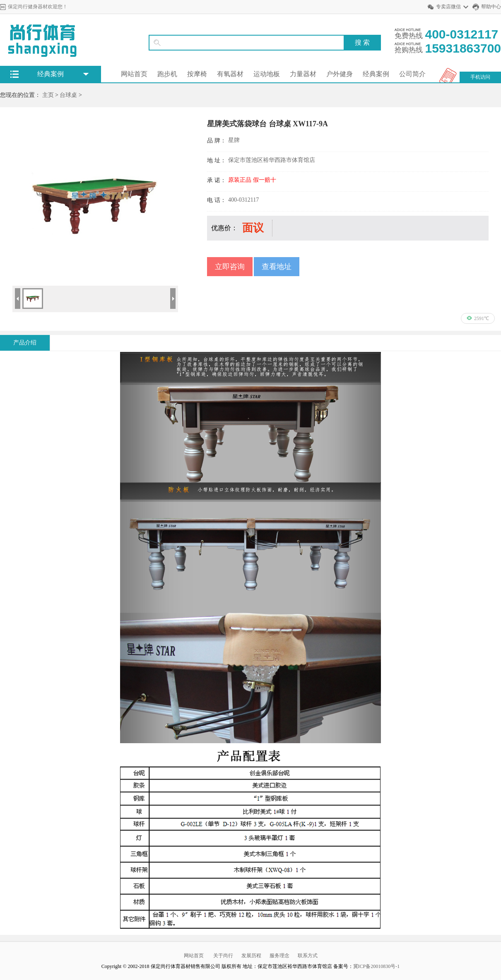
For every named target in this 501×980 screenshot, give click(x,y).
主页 (48, 95)
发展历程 (251, 956)
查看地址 (277, 267)
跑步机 (167, 74)
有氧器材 (230, 74)
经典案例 (376, 74)
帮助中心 (491, 7)
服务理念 (279, 956)
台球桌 (68, 95)
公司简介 (412, 74)
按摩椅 (197, 74)
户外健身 (340, 74)
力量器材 (303, 74)
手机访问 (480, 77)
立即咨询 (230, 267)
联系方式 (308, 956)
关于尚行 (223, 956)
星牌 (234, 140)
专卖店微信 (448, 7)
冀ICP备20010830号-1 (377, 966)
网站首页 (134, 74)
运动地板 (267, 74)
